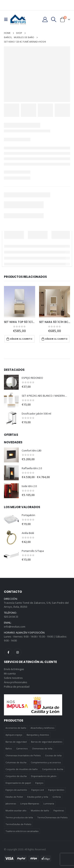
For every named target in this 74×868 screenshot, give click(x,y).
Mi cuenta (10, 673)
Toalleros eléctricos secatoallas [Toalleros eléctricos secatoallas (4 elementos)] (22, 831)
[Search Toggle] (54, 19)
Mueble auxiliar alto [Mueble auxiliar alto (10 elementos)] (16, 810)
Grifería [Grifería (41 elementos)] (57, 797)
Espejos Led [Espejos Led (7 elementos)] (38, 790)
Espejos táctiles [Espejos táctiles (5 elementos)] (56, 790)
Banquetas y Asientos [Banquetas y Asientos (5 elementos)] (38, 735)
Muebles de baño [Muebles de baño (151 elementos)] (40, 810)
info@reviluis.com (15, 627)
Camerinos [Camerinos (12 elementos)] (22, 748)
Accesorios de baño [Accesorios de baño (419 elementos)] (16, 728)
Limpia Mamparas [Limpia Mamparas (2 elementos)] (30, 804)
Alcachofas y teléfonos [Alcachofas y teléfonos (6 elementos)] (42, 728)
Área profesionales (16, 682)
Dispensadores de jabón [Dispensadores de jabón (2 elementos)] (44, 776)
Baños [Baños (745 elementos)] (9, 748)
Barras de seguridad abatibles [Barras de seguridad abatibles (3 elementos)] (47, 742)
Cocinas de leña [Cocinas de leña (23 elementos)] (53, 755)
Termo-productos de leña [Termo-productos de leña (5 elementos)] (19, 817)
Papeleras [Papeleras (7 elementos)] (59, 810)
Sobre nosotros (13, 678)
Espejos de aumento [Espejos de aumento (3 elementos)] (16, 790)
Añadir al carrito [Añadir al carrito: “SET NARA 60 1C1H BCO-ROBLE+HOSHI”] (56, 339)
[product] (20, 302)
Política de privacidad (17, 687)
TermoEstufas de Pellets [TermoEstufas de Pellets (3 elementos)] (18, 824)
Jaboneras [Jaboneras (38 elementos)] (11, 804)
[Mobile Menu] (7, 19)
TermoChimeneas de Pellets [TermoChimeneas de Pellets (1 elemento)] (52, 817)
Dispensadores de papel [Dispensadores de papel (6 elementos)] (18, 783)
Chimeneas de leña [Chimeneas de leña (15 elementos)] (42, 748)
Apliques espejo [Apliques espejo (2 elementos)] (14, 735)
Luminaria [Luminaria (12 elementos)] (49, 804)
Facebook (8, 652)
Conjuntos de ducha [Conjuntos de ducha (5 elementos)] (16, 776)
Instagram (18, 652)
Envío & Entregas (14, 669)
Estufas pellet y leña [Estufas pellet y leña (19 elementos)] (38, 797)
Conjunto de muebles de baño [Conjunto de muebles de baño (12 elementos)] (22, 769)
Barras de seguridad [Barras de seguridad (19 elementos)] (16, 742)
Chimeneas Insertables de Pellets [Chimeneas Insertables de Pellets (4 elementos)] (23, 755)
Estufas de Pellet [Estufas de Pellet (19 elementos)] (14, 797)
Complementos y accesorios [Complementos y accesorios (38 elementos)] (46, 762)
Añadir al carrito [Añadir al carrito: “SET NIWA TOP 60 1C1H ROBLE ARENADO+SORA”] (21, 339)
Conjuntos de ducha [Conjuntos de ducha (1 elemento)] (53, 769)
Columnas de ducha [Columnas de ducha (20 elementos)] (16, 762)
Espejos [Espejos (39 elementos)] (39, 783)
